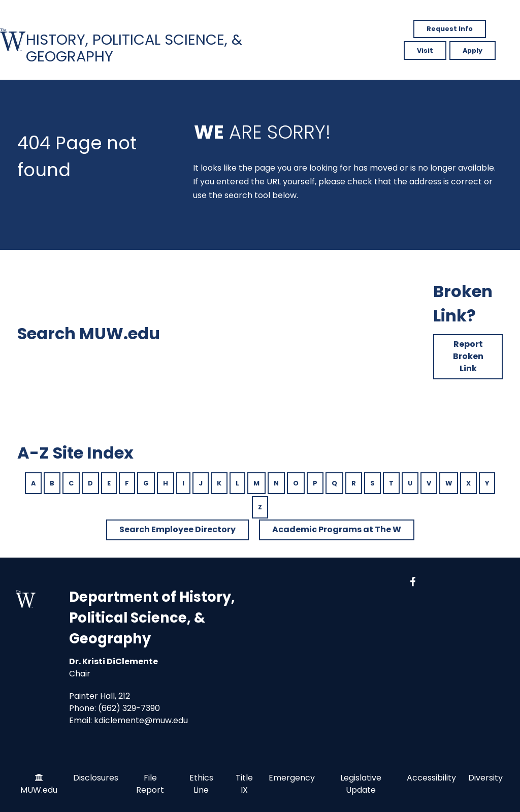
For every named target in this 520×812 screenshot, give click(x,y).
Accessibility (431, 778)
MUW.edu (39, 790)
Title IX (244, 784)
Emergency (292, 778)
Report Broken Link (468, 356)
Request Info (450, 29)
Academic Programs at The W (337, 529)
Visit (425, 51)
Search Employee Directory (177, 529)
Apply (473, 51)
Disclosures (96, 778)
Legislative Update (361, 784)
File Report (150, 784)
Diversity (485, 778)
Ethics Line (201, 784)
